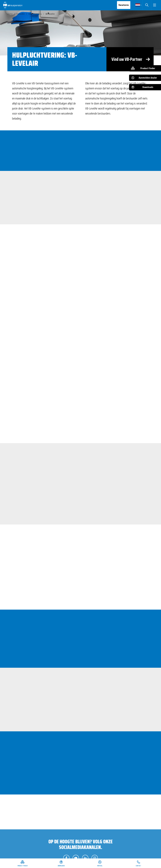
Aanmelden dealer (148, 78)
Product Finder (148, 68)
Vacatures (122, 5)
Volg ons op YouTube (76, 858)
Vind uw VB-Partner (127, 59)
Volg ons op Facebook (66, 858)
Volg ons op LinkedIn (85, 858)
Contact (138, 866)
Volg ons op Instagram (95, 858)
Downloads (148, 87)
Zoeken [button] (145, 5)
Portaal (100, 866)
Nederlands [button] (136, 5)
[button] (154, 5)
